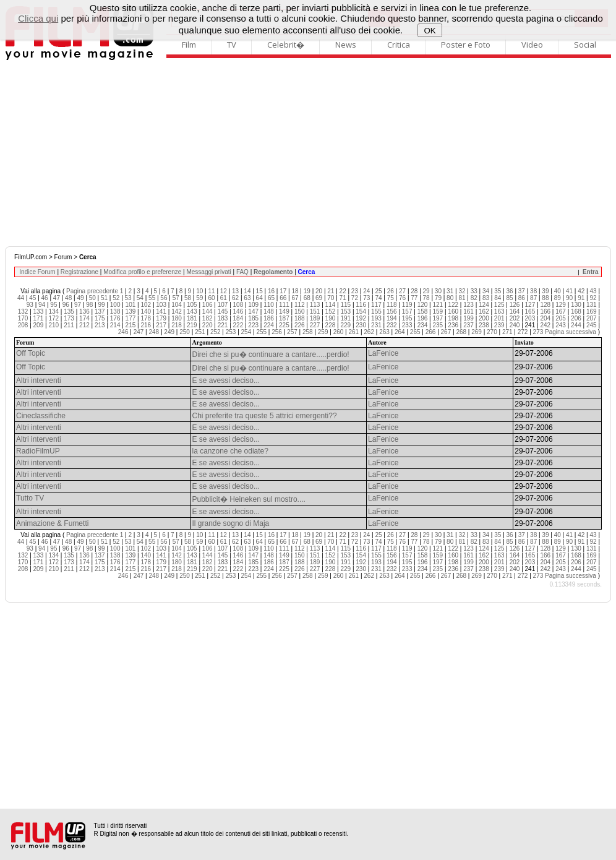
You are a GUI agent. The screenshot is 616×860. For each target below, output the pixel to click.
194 (392, 318)
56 (164, 298)
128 (545, 305)
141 (161, 312)
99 (101, 305)
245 (592, 325)
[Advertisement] (308, 153)
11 (211, 291)
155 (376, 312)
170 (23, 318)
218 (177, 325)
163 (499, 312)
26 (391, 291)
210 (53, 325)
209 (39, 325)
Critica (399, 45)
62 (235, 298)
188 (300, 318)
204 (545, 318)
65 (271, 298)
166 (545, 312)
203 (530, 318)
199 (468, 318)
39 (545, 291)
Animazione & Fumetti (52, 523)
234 (423, 325)
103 (161, 305)
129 (561, 305)
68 (307, 298)
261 (353, 332)
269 (477, 332)
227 (315, 325)
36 (510, 291)
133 (39, 312)
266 (431, 332)
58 (188, 298)
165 (530, 312)
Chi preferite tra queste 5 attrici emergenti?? (265, 416)
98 (89, 305)
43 (593, 291)
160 (453, 312)
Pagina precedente (92, 291)
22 (343, 291)
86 (522, 298)
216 (146, 325)
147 (253, 312)
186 (269, 318)
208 (23, 325)
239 (499, 325)
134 (53, 312)
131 (592, 305)
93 (30, 305)
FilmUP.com (31, 257)
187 (284, 318)
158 (423, 312)
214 (115, 325)
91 (581, 298)
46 (45, 298)
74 (378, 298)
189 (315, 318)
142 (177, 312)
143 (192, 312)
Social (585, 45)
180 (177, 318)
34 (486, 291)
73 (366, 298)
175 (100, 318)
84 (498, 298)
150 (300, 312)
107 (223, 305)
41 (569, 291)
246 (123, 332)
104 (177, 305)
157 (407, 312)
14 (247, 291)
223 (253, 325)
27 (402, 291)
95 (53, 305)
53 (128, 298)
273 (538, 332)
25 (378, 291)
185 (253, 318)
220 (207, 325)
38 (533, 291)
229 (345, 325)
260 (339, 332)
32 (462, 291)
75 (391, 298)
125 (499, 305)
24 (366, 291)
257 (292, 332)
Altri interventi (39, 381)
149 (284, 312)
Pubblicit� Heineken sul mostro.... (249, 499)
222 (238, 325)
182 (207, 318)
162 (484, 312)
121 (438, 305)
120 (423, 305)
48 (68, 298)
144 (207, 312)
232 (392, 325)
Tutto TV (30, 498)
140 (146, 312)
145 (223, 312)
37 (522, 291)
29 (426, 291)
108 (238, 305)
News (346, 45)
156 (392, 312)
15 (259, 291)
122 (453, 305)
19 (307, 291)
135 (69, 312)
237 (468, 325)
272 (523, 332)
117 (376, 305)
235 (438, 325)
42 (581, 291)
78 (426, 298)
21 (331, 291)
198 (453, 318)
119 (407, 305)
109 (253, 305)
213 (100, 325)
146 (238, 312)
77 (414, 298)
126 (515, 305)
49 (80, 298)
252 (216, 332)
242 (545, 325)
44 (21, 298)
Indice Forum (37, 272)
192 (361, 318)
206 (576, 318)
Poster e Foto (466, 45)
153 (345, 312)
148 (269, 312)
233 (407, 325)
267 (446, 332)
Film (189, 45)
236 (453, 325)
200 (484, 318)
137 (100, 312)
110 (269, 305)
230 (361, 325)
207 (592, 318)
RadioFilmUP (38, 451)
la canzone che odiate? (230, 451)
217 (161, 325)
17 (283, 291)
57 (176, 298)
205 (561, 318)
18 (295, 291)
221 (223, 325)
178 (146, 318)
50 (92, 298)
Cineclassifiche (41, 416)
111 (284, 305)
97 (78, 305)
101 (131, 305)
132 (23, 312)
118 (392, 305)
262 (369, 332)
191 (345, 318)
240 (515, 325)
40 (558, 291)
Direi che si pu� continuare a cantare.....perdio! (271, 355)
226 (300, 325)
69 (319, 298)
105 (192, 305)
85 (510, 298)
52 (116, 298)
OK (430, 31)
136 (84, 312)
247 (139, 332)
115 (345, 305)
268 (461, 332)
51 (104, 298)
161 (468, 312)
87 (533, 298)
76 (402, 298)
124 (484, 305)
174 (84, 318)
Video (532, 45)
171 (39, 318)
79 (438, 298)
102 (146, 305)
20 (319, 291)
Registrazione (79, 272)
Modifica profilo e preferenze (142, 272)
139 (131, 312)
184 (238, 318)
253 (231, 332)
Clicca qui (38, 18)
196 (423, 318)
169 (592, 312)
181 (192, 318)
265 (415, 332)
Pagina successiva (571, 332)
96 (66, 305)
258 (308, 332)
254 (246, 332)
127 (530, 305)
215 (131, 325)
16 (271, 291)
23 (355, 291)
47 (57, 298)
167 (561, 312)
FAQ (242, 272)
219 (192, 325)
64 (259, 298)
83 (486, 298)
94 (42, 305)
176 (115, 318)
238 (484, 325)
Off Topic (31, 353)
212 (84, 325)
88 (545, 298)
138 (115, 312)
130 (576, 305)
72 (355, 298)
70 (331, 298)
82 (474, 298)
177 (131, 318)
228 (331, 325)
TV (232, 45)
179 (161, 318)
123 (468, 305)
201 (499, 318)
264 (400, 332)
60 (211, 298)
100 (115, 305)
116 (361, 305)
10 (199, 291)
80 (450, 298)
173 (69, 318)
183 (223, 318)
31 (450, 291)
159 (438, 312)
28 (414, 291)
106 (207, 305)
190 (331, 318)
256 (277, 332)
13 (235, 291)
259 (323, 332)
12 (224, 291)
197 (438, 318)
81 (462, 298)
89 (558, 298)
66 (283, 298)
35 (498, 291)
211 (69, 325)
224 (269, 325)
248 (154, 332)
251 (200, 332)
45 (32, 298)
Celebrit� (286, 45)
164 (515, 312)
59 (199, 298)
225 (284, 325)
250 (185, 332)
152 (331, 312)
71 (343, 298)
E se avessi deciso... (226, 381)
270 (492, 332)
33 (474, 291)
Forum (63, 257)
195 (407, 318)
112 (300, 305)
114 (331, 305)
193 (376, 318)
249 (169, 332)
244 (576, 325)
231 (376, 325)
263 (384, 332)
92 (593, 298)
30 (438, 291)
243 (561, 325)
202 (515, 318)
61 (224, 298)
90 (569, 298)
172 (53, 318)
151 (315, 312)
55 (152, 298)
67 (295, 298)
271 (507, 332)
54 (140, 298)
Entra (591, 272)
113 (315, 305)
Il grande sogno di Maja (231, 523)
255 (261, 332)
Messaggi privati (208, 272)
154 (361, 312)
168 (576, 312)
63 (247, 298)
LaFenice (383, 353)
